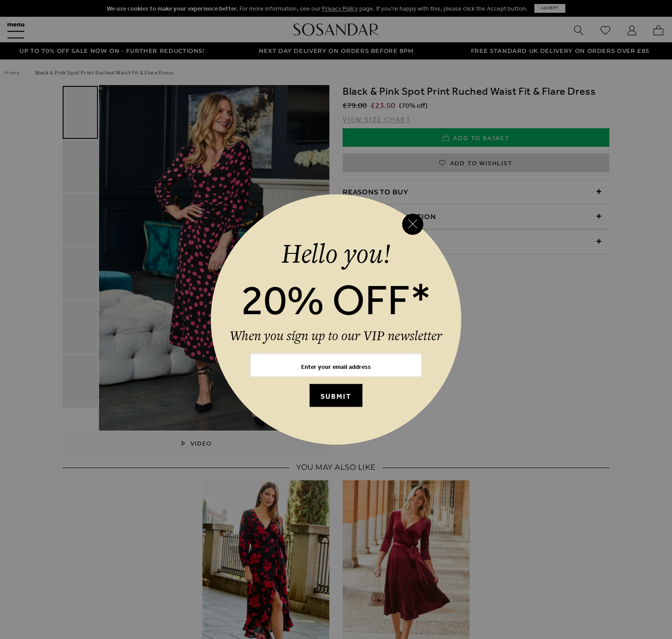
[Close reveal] (413, 224)
